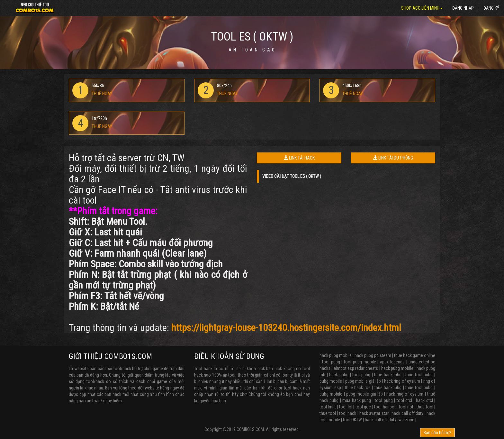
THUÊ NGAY (102, 94)
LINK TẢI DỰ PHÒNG (393, 158)
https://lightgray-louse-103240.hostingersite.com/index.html (286, 328)
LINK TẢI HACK (299, 158)
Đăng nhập (463, 8)
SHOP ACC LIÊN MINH (422, 8)
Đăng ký (491, 8)
